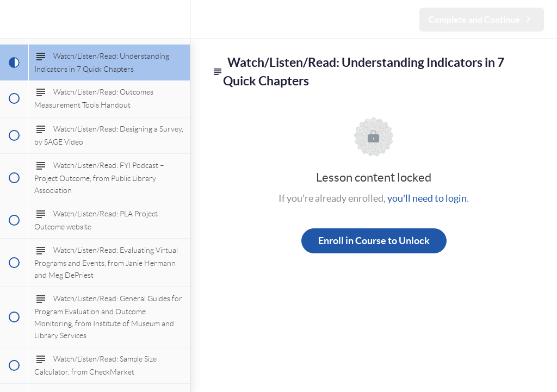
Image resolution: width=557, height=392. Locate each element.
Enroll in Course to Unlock (374, 241)
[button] (14, 19)
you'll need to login (427, 198)
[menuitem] (176, 19)
